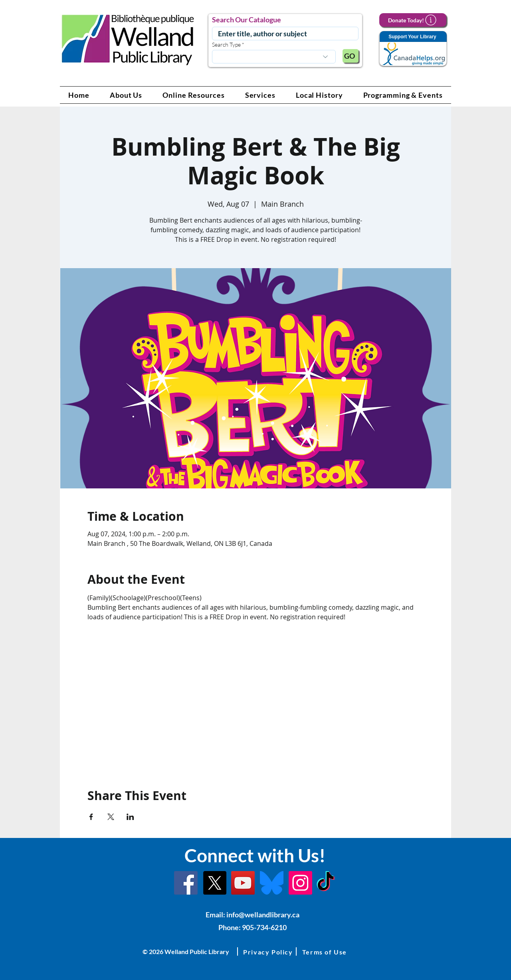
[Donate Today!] (413, 20)
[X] (215, 883)
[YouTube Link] (243, 883)
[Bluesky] (272, 883)
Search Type (226, 45)
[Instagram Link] (300, 883)
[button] (126, 95)
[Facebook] (186, 883)
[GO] (351, 56)
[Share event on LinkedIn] (130, 817)
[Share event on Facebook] (91, 817)
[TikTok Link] (326, 883)
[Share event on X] (111, 817)
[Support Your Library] (413, 49)
